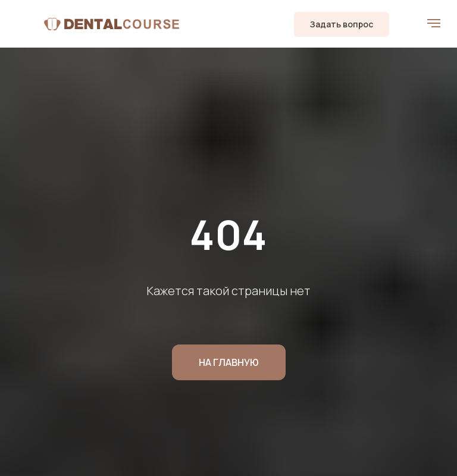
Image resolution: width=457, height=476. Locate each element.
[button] (342, 24)
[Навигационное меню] (434, 23)
